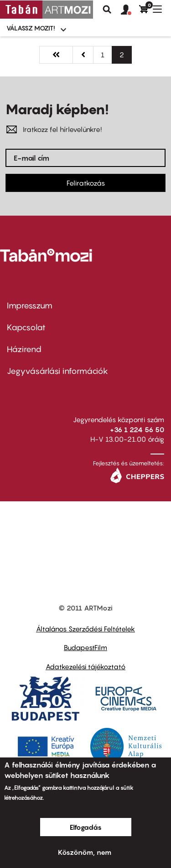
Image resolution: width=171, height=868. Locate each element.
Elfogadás (86, 827)
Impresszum (30, 305)
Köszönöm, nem (85, 852)
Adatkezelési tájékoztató (85, 666)
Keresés (107, 10)
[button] (130, 10)
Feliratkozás (86, 183)
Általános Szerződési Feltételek (85, 629)
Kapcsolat (26, 327)
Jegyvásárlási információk (57, 371)
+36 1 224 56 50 (137, 429)
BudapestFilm (85, 647)
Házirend (24, 349)
